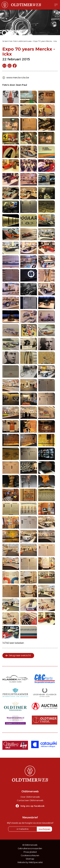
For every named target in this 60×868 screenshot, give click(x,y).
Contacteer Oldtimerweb (30, 800)
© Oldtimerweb (30, 845)
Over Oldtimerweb (30, 797)
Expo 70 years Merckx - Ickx (45, 41)
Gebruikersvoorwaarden (30, 848)
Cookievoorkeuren (30, 855)
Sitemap (30, 859)
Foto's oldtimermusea (22, 41)
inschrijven (44, 829)
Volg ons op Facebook (32, 806)
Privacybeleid (30, 852)
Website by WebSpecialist (30, 862)
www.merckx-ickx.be (18, 78)
